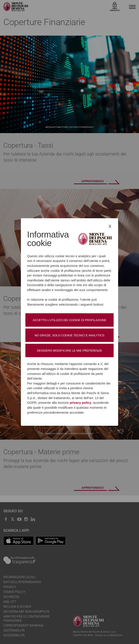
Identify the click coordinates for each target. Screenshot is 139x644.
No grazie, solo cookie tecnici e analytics (69, 335)
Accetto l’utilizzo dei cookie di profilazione (70, 320)
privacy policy (80, 403)
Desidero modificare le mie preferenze (69, 351)
